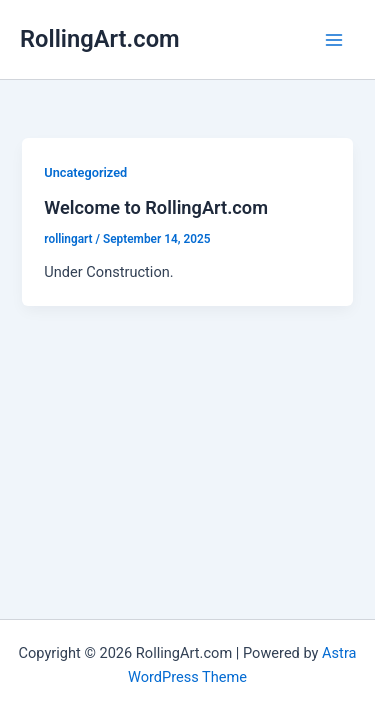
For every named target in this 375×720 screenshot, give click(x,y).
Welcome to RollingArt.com (156, 207)
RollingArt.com (100, 39)
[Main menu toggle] (334, 40)
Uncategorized (85, 172)
